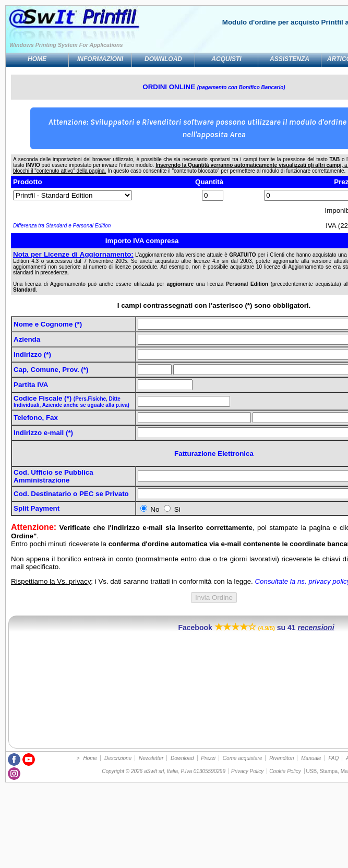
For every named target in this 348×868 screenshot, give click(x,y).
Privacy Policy (247, 771)
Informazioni (100, 59)
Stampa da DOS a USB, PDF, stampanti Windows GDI (111, 24)
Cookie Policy (285, 771)
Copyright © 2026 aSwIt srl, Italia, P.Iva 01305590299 (164, 771)
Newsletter (151, 758)
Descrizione (118, 758)
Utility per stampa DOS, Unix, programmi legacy (44, 24)
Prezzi (208, 758)
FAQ (333, 758)
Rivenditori (281, 758)
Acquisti (226, 59)
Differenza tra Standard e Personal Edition (62, 226)
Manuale (311, 758)
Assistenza (290, 59)
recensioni (316, 628)
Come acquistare (243, 758)
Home (37, 59)
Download (163, 59)
